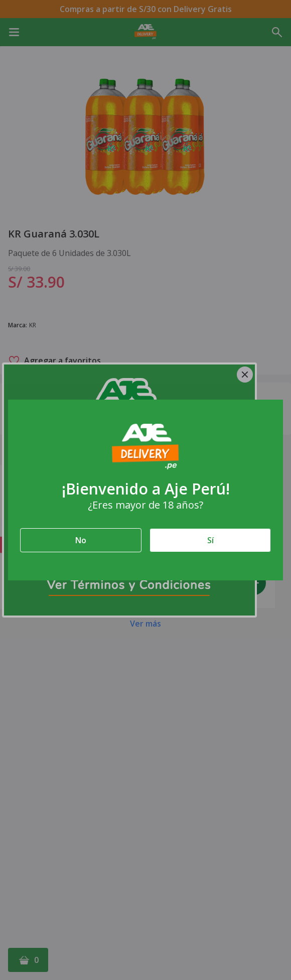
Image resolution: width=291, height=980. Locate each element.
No (81, 540)
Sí (210, 540)
